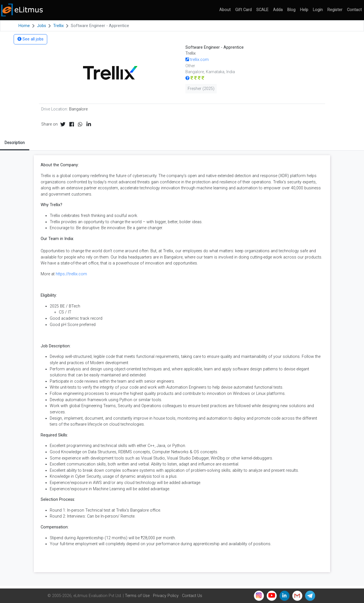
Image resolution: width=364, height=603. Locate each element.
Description (15, 143)
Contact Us (192, 596)
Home (24, 26)
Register (335, 10)
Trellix (58, 26)
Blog (291, 10)
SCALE (262, 10)
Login (318, 10)
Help (304, 10)
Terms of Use (137, 596)
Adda (278, 10)
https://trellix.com (71, 274)
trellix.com (197, 60)
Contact (354, 10)
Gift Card (243, 10)
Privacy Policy (166, 596)
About (225, 10)
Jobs (42, 26)
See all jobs (30, 39)
